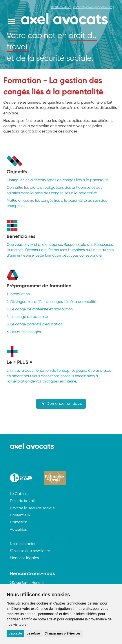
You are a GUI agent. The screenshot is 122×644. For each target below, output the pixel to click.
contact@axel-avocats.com (93, 7)
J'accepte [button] (15, 633)
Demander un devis (61, 404)
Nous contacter (23, 544)
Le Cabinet (19, 494)
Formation (18, 522)
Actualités (18, 530)
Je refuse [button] (33, 633)
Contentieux (20, 515)
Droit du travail (22, 501)
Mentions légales (24, 558)
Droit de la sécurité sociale (32, 508)
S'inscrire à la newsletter (30, 551)
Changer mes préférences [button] (63, 633)
